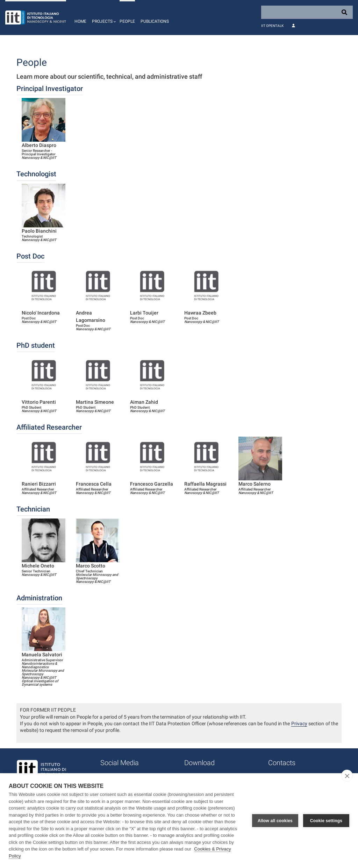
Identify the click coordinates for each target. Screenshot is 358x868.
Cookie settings (326, 821)
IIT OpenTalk (272, 26)
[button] (103, 17)
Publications (155, 21)
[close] (347, 776)
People (127, 21)
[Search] (307, 12)
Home (80, 21)
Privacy (299, 724)
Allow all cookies (275, 821)
